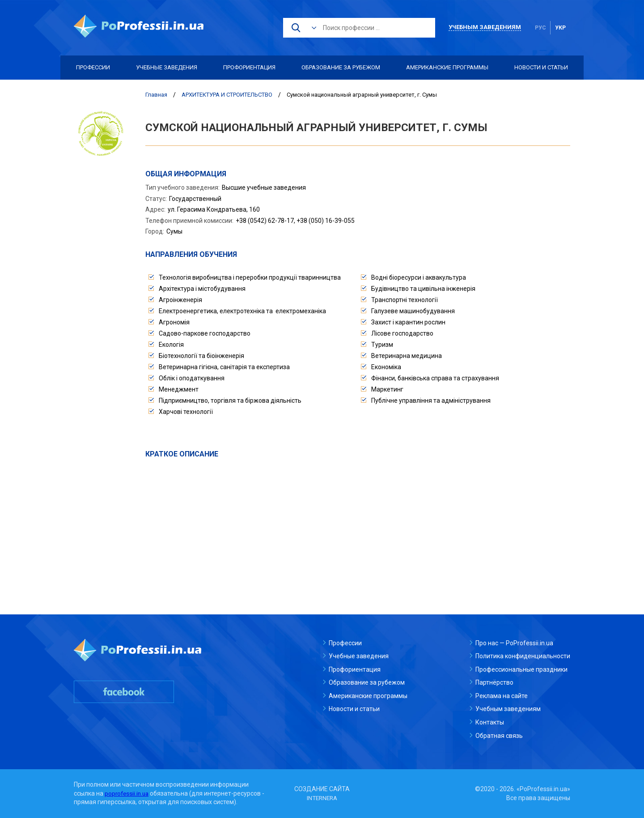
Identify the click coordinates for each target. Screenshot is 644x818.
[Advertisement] (358, 527)
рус (540, 28)
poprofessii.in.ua (128, 793)
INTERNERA (322, 798)
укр (560, 28)
